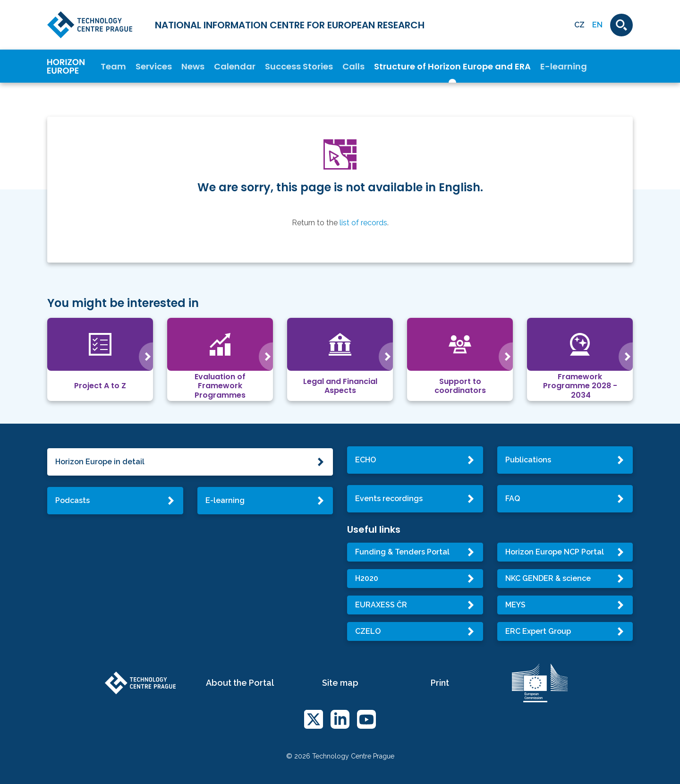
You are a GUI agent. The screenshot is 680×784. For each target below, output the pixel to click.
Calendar (235, 66)
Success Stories (299, 66)
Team (113, 66)
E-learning (564, 66)
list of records (363, 223)
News (193, 66)
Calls (353, 66)
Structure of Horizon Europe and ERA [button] (452, 66)
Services (154, 66)
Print (440, 683)
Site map (340, 683)
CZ (579, 25)
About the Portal (240, 683)
